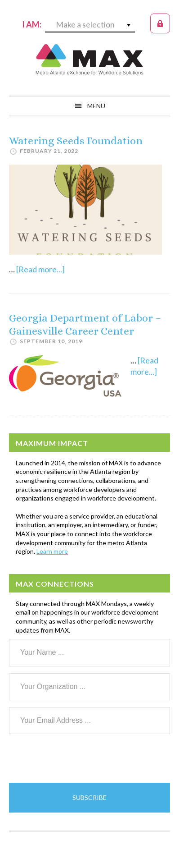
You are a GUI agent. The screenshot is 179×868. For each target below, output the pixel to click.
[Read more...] (40, 269)
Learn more (52, 551)
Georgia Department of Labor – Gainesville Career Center (85, 324)
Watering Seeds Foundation (76, 141)
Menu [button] (96, 106)
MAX (89, 60)
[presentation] (77, 758)
